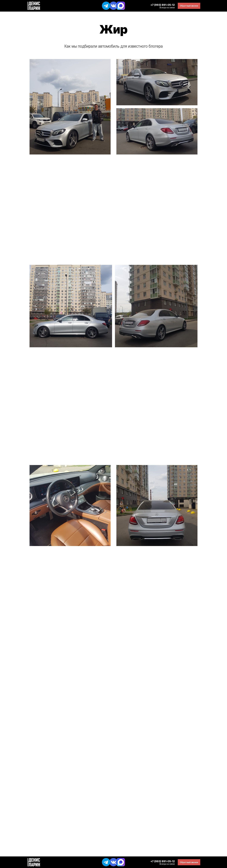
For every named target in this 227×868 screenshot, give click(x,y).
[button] (189, 6)
